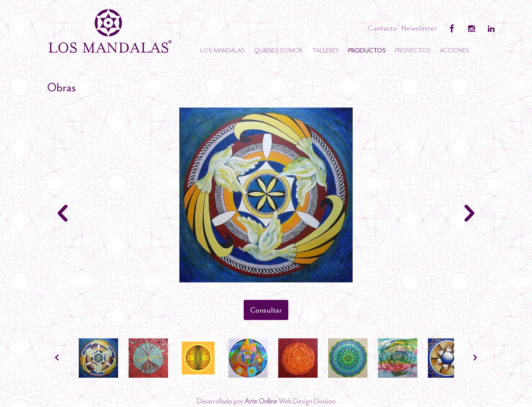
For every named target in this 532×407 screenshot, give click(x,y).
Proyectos (413, 50)
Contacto (382, 28)
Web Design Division (290, 401)
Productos (367, 50)
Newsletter (419, 28)
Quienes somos (278, 50)
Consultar (266, 310)
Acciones (454, 50)
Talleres (325, 50)
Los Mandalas (223, 50)
